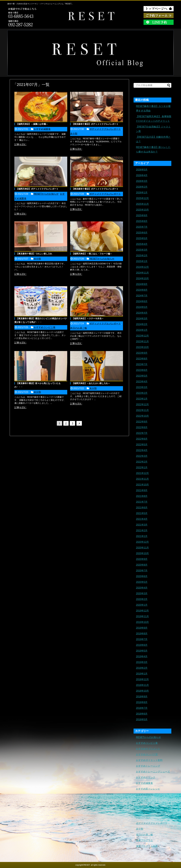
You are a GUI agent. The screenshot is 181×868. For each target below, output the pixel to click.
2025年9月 (142, 215)
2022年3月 (142, 456)
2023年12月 (142, 336)
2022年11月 (142, 410)
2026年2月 (142, 187)
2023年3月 (142, 387)
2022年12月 (142, 404)
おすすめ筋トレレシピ (148, 789)
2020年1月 (142, 605)
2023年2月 (142, 393)
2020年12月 (142, 542)
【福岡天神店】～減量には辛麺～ (32, 124)
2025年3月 (142, 250)
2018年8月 (142, 702)
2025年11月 (142, 204)
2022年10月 (142, 416)
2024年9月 (142, 284)
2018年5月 (142, 719)
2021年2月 (142, 530)
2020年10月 (142, 553)
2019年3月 (142, 662)
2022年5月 (142, 445)
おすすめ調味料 (144, 795)
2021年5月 (142, 513)
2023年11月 (142, 341)
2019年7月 (142, 639)
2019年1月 (142, 674)
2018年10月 (142, 691)
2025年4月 (142, 244)
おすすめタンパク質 (147, 754)
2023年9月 (142, 353)
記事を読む (20, 144)
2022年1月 (142, 467)
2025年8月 (142, 221)
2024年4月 (142, 313)
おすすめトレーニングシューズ (153, 772)
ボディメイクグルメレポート (105, 129)
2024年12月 (142, 267)
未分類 (74, 134)
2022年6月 (142, 439)
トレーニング (143, 806)
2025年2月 (142, 256)
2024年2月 (142, 324)
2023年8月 (142, 359)
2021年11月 (142, 479)
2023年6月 (142, 370)
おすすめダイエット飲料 (149, 760)
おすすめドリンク (146, 777)
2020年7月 (142, 571)
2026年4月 (142, 175)
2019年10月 (142, 622)
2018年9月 (142, 697)
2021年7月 (142, 502)
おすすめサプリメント (148, 749)
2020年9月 (142, 559)
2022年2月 (142, 462)
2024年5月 (142, 307)
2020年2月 (142, 599)
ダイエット (142, 800)
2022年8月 (142, 427)
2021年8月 (142, 496)
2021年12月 (142, 473)
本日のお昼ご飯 (79, 328)
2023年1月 (142, 399)
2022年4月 (142, 450)
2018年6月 (142, 714)
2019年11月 (142, 616)
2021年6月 (142, 508)
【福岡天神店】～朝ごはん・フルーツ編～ (92, 254)
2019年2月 (142, 668)
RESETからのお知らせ (46, 194)
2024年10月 (142, 278)
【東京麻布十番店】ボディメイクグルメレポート (95, 124)
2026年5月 (142, 170)
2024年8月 (142, 290)
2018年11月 (142, 685)
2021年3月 (142, 525)
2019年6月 (142, 645)
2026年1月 (142, 193)
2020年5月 (142, 582)
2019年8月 (142, 634)
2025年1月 (142, 261)
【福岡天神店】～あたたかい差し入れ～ (91, 383)
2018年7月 (142, 708)
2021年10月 (142, 485)
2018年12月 (142, 679)
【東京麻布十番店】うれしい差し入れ (34, 254)
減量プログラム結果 (147, 846)
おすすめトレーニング (148, 766)
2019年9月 (142, 628)
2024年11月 (142, 273)
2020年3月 (142, 593)
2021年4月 (142, 519)
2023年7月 (142, 364)
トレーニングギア (146, 812)
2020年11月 (142, 548)
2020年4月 (142, 588)
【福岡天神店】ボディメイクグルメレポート (37, 189)
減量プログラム (144, 840)
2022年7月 (142, 433)
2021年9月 (142, 490)
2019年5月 (142, 651)
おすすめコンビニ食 (45, 327)
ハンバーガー (143, 817)
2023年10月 (142, 347)
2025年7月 (142, 227)
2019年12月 (142, 611)
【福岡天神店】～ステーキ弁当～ (88, 318)
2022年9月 (142, 422)
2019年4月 (142, 656)
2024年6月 (142, 301)
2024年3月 (142, 319)
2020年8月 (142, 565)
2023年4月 (142, 382)
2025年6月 (142, 233)
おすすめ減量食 (42, 129)
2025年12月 (142, 198)
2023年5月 (142, 376)
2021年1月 (142, 536)
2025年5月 (142, 238)
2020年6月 (142, 576)
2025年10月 (142, 210)
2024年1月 (142, 330)
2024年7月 (142, 296)
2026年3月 (142, 181)
